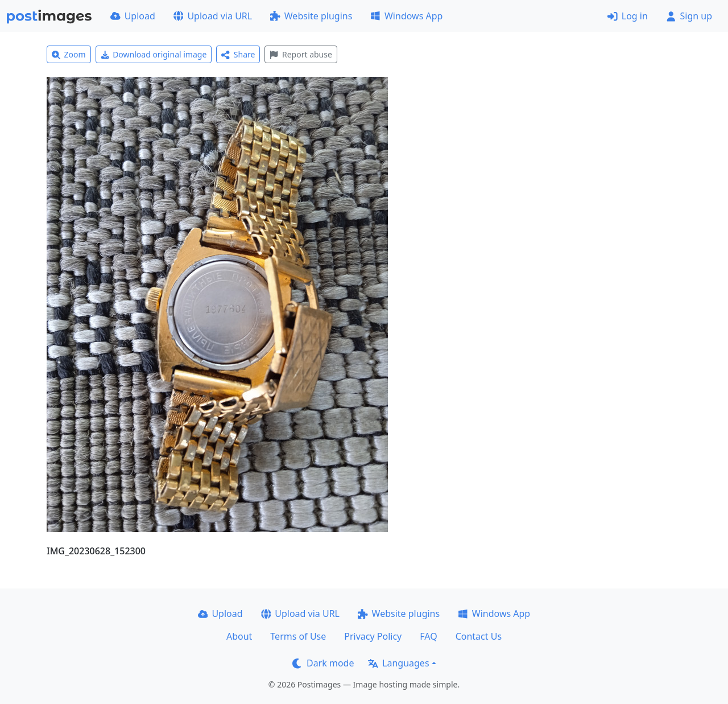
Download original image (154, 54)
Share (238, 54)
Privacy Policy (373, 636)
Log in (628, 16)
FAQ (428, 636)
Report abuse (301, 54)
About (239, 636)
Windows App (406, 16)
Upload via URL (213, 16)
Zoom (69, 54)
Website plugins (311, 16)
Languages (398, 663)
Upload (133, 16)
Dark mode (323, 663)
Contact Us (479, 636)
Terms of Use (298, 636)
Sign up (689, 16)
